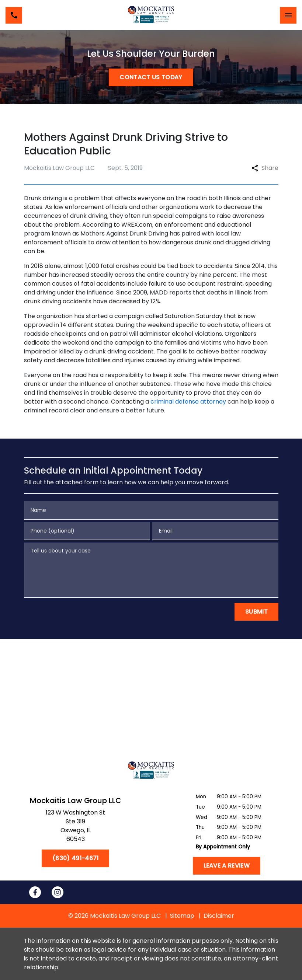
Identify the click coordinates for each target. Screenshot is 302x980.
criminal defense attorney (188, 402)
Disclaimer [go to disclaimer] (219, 916)
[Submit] (256, 612)
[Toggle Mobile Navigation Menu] (288, 15)
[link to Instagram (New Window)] (58, 892)
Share (265, 168)
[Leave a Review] (227, 866)
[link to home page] (151, 15)
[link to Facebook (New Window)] (35, 892)
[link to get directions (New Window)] (76, 827)
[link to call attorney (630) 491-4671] (14, 15)
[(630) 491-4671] (75, 858)
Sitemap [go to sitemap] (182, 916)
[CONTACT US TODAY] (151, 77)
